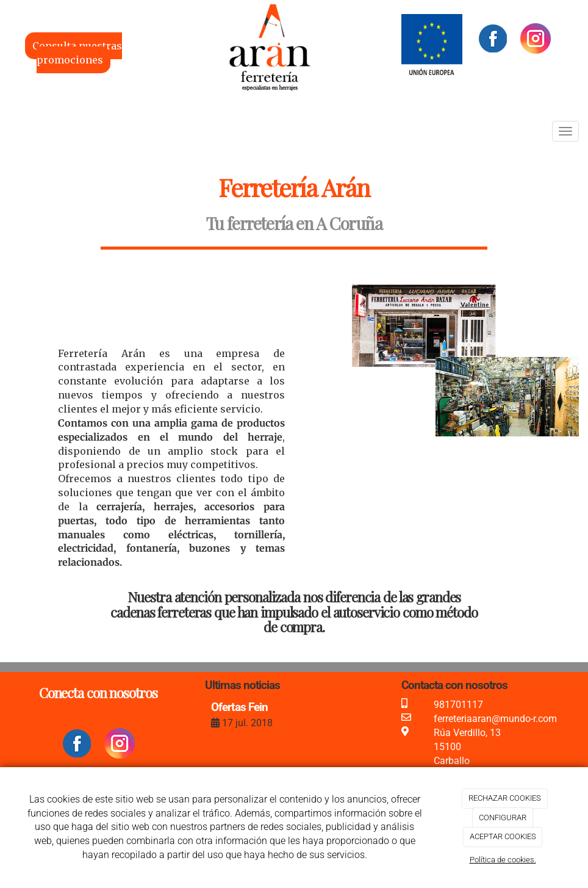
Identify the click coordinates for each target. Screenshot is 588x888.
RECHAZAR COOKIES (505, 798)
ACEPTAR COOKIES (503, 836)
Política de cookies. (503, 860)
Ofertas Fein (239, 707)
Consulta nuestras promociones (77, 53)
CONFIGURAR (503, 818)
